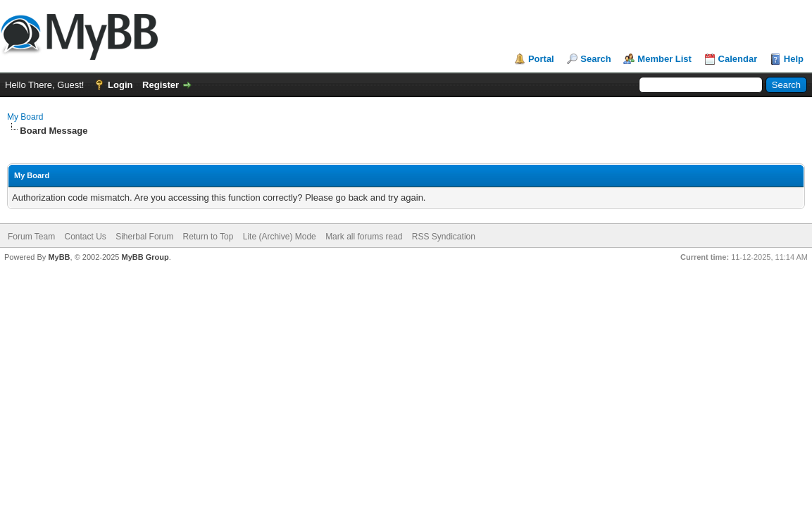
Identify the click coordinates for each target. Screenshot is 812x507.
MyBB (59, 257)
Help (794, 59)
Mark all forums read (364, 237)
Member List (664, 59)
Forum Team (31, 237)
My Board (25, 117)
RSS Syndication (444, 237)
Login (120, 85)
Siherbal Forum (144, 237)
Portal (541, 59)
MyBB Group (145, 257)
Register (161, 85)
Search (595, 59)
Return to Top (208, 237)
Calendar (738, 59)
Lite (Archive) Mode (280, 237)
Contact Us (85, 237)
